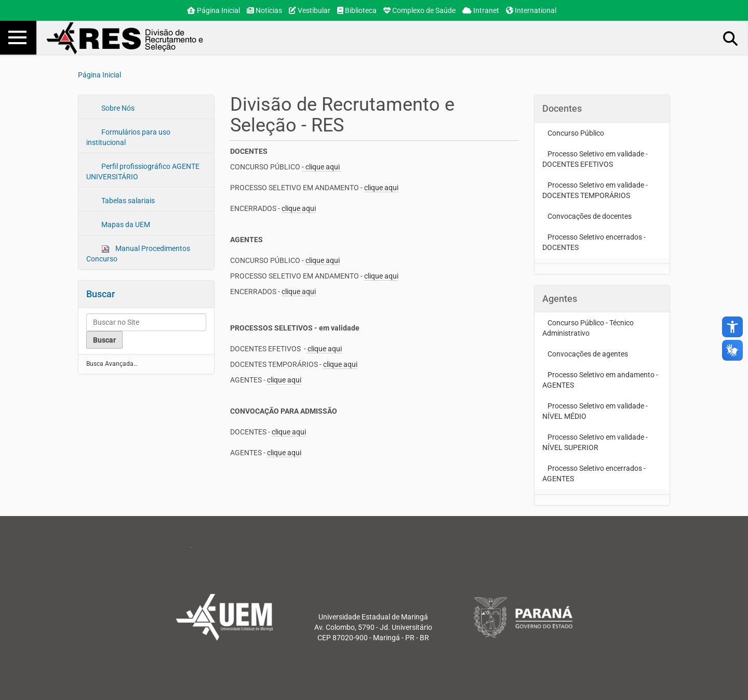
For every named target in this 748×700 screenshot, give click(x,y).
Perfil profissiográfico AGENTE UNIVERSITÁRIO (143, 171)
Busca (731, 38)
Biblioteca (357, 10)
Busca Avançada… (112, 364)
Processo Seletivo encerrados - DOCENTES (594, 242)
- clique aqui (322, 167)
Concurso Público (576, 133)
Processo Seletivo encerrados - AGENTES (594, 473)
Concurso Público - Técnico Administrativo (588, 328)
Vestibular (310, 10)
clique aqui (381, 188)
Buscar (101, 294)
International (531, 10)
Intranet (481, 10)
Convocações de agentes (588, 354)
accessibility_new (732, 327)
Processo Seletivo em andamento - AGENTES (600, 380)
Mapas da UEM (125, 224)
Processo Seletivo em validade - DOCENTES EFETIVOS (595, 159)
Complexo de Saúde (419, 10)
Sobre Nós (117, 108)
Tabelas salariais (127, 201)
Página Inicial (213, 10)
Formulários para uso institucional (128, 137)
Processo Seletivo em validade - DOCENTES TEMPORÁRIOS (595, 190)
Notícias (264, 10)
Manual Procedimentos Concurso (138, 254)
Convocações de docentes (590, 216)
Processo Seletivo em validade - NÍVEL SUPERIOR (595, 442)
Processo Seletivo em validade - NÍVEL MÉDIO (595, 411)
